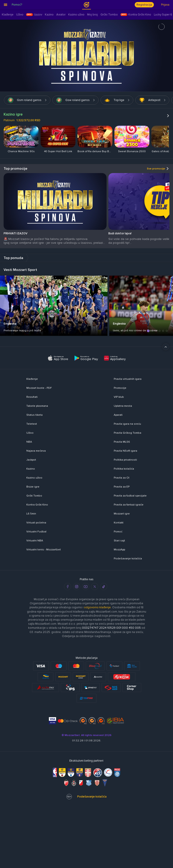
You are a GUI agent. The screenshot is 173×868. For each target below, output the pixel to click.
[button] (148, 331)
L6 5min (31, 514)
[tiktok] (104, 587)
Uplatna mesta (123, 406)
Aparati (118, 415)
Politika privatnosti (125, 460)
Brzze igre (33, 487)
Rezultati (32, 397)
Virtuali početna (36, 523)
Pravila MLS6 (122, 442)
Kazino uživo (34, 478)
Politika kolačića (124, 469)
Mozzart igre (122, 514)
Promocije (120, 388)
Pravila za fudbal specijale (130, 496)
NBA (29, 442)
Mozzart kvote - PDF (39, 388)
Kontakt (119, 523)
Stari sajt (119, 541)
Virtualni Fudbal (36, 532)
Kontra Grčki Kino (37, 505)
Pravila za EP (122, 487)
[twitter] (95, 587)
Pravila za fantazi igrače (129, 505)
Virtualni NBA (35, 541)
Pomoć (118, 532)
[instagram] (77, 587)
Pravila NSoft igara (125, 451)
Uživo (30, 433)
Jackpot (31, 460)
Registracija (144, 5)
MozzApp (119, 550)
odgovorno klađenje (97, 607)
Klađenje (32, 379)
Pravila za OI (122, 478)
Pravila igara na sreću (127, 424)
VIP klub (119, 397)
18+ (69, 797)
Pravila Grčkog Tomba (127, 433)
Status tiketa (34, 415)
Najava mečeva (36, 451)
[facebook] (68, 587)
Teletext (32, 424)
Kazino (31, 469)
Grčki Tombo (34, 496)
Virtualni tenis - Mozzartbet (44, 550)
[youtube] (86, 587)
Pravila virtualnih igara (128, 379)
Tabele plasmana (37, 406)
